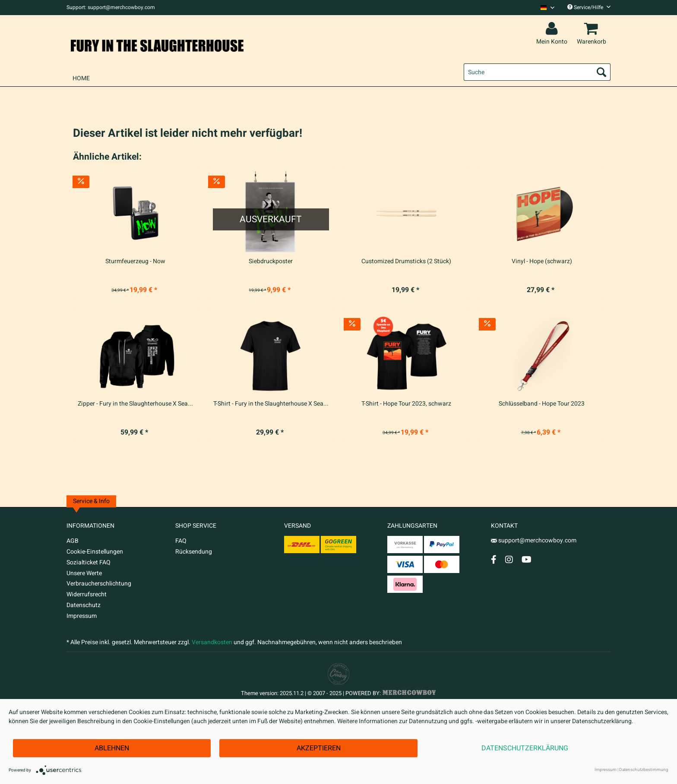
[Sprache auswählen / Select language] (547, 8)
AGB (73, 541)
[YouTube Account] (527, 559)
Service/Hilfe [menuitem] (589, 7)
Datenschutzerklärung (525, 748)
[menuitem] (544, 8)
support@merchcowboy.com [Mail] (534, 540)
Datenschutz (84, 605)
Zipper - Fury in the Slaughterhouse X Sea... (135, 404)
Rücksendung (194, 552)
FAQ (181, 541)
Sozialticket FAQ (89, 562)
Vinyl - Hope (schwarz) (542, 261)
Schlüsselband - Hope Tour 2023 (542, 404)
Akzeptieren (319, 748)
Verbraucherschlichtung (99, 584)
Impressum (82, 616)
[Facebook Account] (494, 559)
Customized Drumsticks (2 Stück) (406, 261)
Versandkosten (212, 642)
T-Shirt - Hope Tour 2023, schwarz (406, 404)
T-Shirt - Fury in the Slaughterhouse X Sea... (271, 404)
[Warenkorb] (593, 29)
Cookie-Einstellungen (95, 552)
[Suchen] (601, 72)
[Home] (81, 78)
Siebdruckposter (271, 261)
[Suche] (537, 72)
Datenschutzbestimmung (644, 770)
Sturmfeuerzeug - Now (135, 261)
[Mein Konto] (553, 29)
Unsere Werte (84, 573)
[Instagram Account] (509, 559)
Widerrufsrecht (87, 594)
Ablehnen (112, 748)
